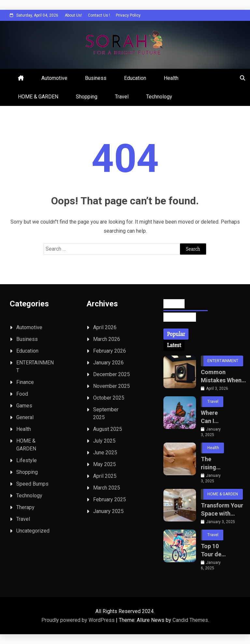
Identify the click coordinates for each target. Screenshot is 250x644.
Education (135, 78)
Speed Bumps (32, 484)
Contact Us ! (99, 15)
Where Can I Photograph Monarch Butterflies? (214, 417)
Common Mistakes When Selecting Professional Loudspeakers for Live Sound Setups (221, 376)
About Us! (73, 15)
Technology (159, 97)
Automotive (54, 78)
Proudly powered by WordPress (79, 620)
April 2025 (105, 476)
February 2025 (110, 499)
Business (96, 78)
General (25, 417)
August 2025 (108, 429)
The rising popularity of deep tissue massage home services (213, 463)
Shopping (87, 97)
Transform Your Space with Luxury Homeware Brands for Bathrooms (222, 510)
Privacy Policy (128, 15)
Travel (122, 97)
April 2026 (105, 327)
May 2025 (104, 464)
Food (22, 394)
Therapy (25, 507)
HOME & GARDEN (38, 97)
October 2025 (109, 398)
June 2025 (105, 453)
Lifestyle (27, 460)
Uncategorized (33, 531)
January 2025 (108, 511)
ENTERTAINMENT (223, 361)
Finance (25, 382)
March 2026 (107, 339)
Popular (176, 334)
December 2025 (111, 374)
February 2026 (110, 351)
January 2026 (108, 363)
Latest (174, 345)
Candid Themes (190, 620)
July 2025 (104, 441)
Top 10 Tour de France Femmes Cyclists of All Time (212, 550)
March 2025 (107, 488)
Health (171, 78)
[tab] (176, 334)
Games (24, 406)
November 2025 (111, 386)
